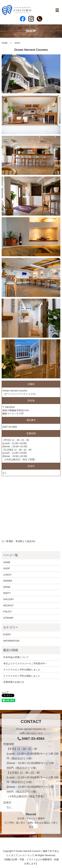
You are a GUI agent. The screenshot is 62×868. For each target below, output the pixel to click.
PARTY (7, 593)
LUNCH (7, 575)
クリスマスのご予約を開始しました (22, 670)
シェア (5, 692)
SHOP (7, 568)
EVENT (7, 634)
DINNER (8, 581)
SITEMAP (8, 618)
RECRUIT (8, 605)
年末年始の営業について (16, 657)
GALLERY (9, 599)
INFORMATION (11, 641)
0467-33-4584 (10, 427)
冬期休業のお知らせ (14, 682)
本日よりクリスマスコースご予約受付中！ (25, 663)
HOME (5, 43)
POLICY (8, 612)
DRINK (7, 587)
